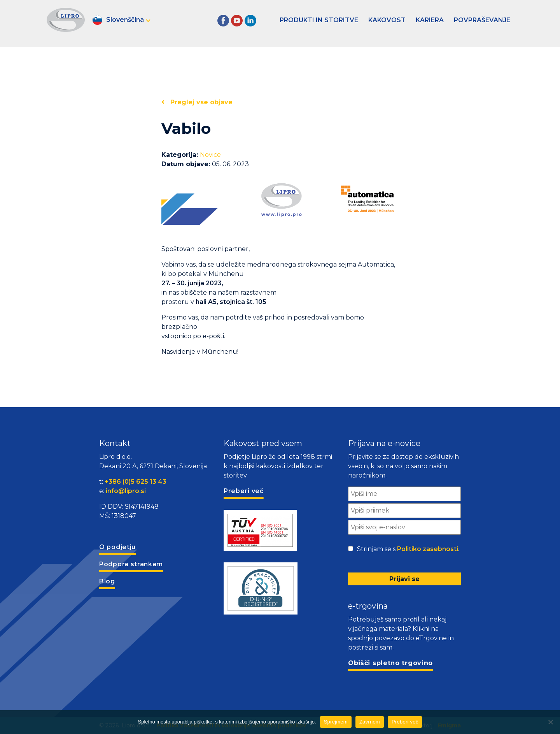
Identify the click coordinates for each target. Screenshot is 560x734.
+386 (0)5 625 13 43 (136, 482)
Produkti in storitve (319, 20)
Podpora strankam (131, 564)
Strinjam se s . (408, 549)
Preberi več (405, 722)
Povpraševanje (482, 20)
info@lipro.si (126, 491)
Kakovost (387, 20)
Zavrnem (370, 722)
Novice (210, 155)
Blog (107, 581)
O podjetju (117, 547)
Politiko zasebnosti (428, 549)
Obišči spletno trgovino (390, 663)
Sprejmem (336, 722)
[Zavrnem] (550, 722)
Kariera (430, 20)
